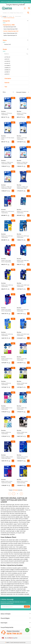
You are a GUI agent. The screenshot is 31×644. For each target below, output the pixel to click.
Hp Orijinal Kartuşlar (10, 27)
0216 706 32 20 (14, 634)
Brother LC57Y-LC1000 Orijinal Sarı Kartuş (22, 482)
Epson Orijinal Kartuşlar (10, 33)
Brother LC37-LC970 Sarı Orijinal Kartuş (7, 237)
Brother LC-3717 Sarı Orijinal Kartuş (8, 138)
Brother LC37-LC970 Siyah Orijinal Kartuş (23, 237)
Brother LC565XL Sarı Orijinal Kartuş (6, 433)
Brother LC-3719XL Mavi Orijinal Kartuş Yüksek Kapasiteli (22, 163)
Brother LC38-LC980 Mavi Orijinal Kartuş (23, 261)
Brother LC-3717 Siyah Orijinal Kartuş (22, 138)
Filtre (8, 92)
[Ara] (28, 13)
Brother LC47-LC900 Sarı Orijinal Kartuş (7, 335)
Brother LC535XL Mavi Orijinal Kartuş (22, 359)
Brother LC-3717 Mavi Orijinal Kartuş (22, 114)
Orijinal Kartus (9, 25)
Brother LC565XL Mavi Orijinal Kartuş (22, 408)
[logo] (7, 8)
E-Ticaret (11, 642)
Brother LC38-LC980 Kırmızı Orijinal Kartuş (6, 261)
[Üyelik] (25, 8)
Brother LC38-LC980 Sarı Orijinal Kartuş (7, 286)
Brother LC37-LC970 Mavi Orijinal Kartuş (23, 212)
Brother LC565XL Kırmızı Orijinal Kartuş (7, 408)
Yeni (5, 87)
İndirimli (6, 83)
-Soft (7, 642)
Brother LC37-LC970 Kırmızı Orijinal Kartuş (8, 212)
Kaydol (27, 607)
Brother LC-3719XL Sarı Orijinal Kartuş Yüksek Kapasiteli (7, 188)
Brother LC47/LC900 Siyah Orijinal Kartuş (23, 335)
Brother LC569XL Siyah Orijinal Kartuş (22, 433)
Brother (4, 111)
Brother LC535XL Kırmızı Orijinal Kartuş (7, 359)
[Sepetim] (29, 8)
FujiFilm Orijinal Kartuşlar (10, 35)
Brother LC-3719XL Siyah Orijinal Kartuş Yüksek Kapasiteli (22, 188)
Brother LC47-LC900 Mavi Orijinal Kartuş (23, 310)
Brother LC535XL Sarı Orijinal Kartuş (6, 384)
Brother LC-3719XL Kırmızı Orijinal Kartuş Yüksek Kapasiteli (7, 163)
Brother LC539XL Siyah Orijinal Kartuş (22, 384)
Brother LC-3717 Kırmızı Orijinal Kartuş (7, 114)
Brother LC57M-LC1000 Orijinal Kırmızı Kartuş (7, 482)
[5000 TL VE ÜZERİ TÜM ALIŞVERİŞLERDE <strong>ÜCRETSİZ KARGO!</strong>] (15, 2)
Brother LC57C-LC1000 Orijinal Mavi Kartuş (22, 458)
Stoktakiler (7, 79)
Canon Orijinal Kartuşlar (11, 29)
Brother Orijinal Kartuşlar (11, 31)
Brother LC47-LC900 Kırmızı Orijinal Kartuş (6, 310)
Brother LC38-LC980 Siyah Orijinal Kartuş (23, 286)
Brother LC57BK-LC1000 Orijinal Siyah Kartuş (7, 458)
